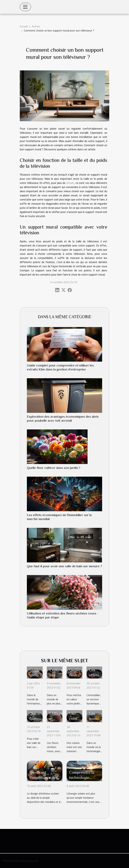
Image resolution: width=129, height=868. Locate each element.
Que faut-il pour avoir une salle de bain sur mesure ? (64, 566)
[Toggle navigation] (25, 7)
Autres (36, 26)
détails (70, 183)
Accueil (24, 26)
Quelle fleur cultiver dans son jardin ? (54, 468)
